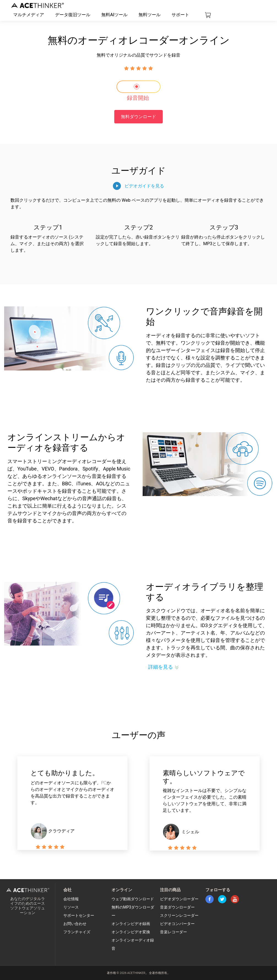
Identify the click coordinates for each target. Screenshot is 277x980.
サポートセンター (79, 916)
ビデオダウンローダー (179, 899)
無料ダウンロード (138, 117)
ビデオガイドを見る (144, 186)
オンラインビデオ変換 (131, 932)
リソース (71, 907)
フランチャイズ (77, 932)
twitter (222, 899)
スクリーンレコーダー (179, 916)
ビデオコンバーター (177, 924)
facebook (210, 899)
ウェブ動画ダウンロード (133, 899)
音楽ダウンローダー (177, 907)
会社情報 (71, 899)
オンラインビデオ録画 (131, 924)
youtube (235, 899)
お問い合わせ (75, 924)
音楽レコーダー (173, 932)
